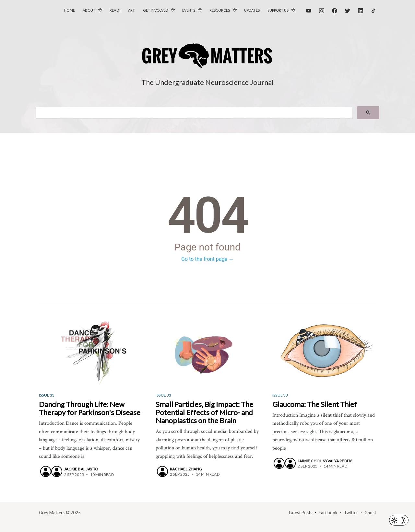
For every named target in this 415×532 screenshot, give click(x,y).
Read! (115, 10)
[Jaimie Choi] (279, 463)
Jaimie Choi (309, 461)
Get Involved (155, 10)
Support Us (278, 10)
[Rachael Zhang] (162, 471)
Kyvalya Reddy (337, 461)
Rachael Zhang (186, 469)
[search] (194, 113)
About (89, 10)
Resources (220, 10)
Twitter (351, 513)
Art (132, 10)
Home (69, 10)
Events (189, 10)
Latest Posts (301, 513)
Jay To (92, 469)
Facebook (328, 513)
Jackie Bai (74, 469)
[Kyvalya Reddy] (290, 463)
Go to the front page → (207, 259)
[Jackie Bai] (46, 471)
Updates (252, 10)
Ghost (370, 513)
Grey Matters (52, 513)
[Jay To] (57, 471)
